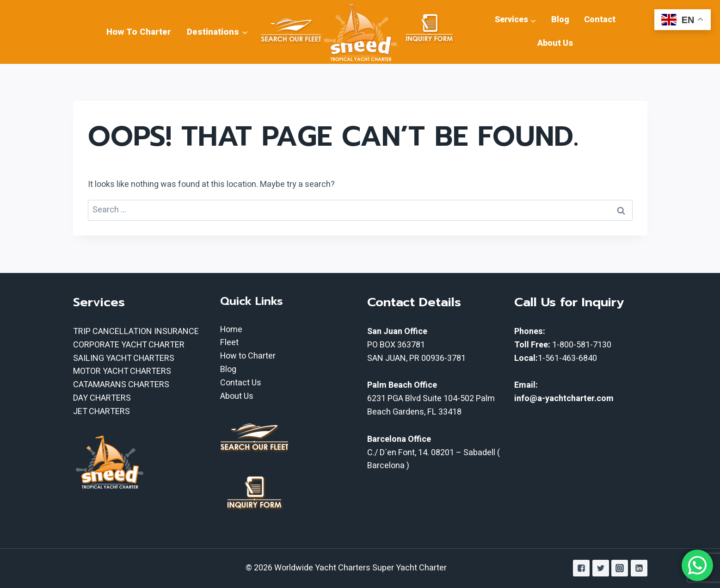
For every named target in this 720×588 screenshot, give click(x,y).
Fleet (229, 343)
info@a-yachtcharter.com (564, 399)
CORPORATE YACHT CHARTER (129, 345)
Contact (600, 20)
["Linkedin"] (639, 568)
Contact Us (241, 383)
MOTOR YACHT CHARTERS (122, 371)
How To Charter (139, 32)
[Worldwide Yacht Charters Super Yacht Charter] (360, 32)
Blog (560, 20)
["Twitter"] (601, 568)
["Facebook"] (581, 568)
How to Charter (248, 356)
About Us (555, 43)
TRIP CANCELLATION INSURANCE (136, 331)
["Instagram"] (620, 568)
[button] (244, 32)
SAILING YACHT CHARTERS (124, 358)
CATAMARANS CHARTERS (121, 385)
